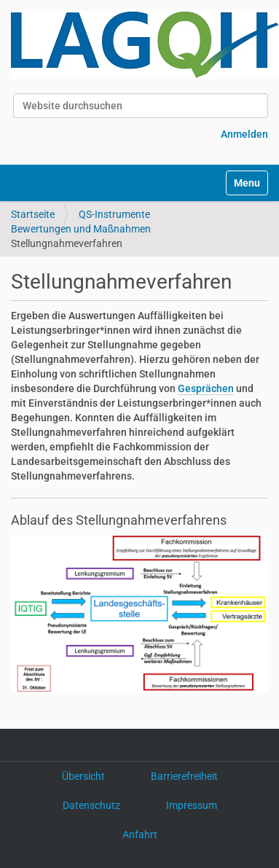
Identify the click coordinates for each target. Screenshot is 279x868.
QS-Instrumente (114, 214)
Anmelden (244, 134)
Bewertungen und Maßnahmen (81, 229)
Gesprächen (206, 388)
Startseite (33, 214)
